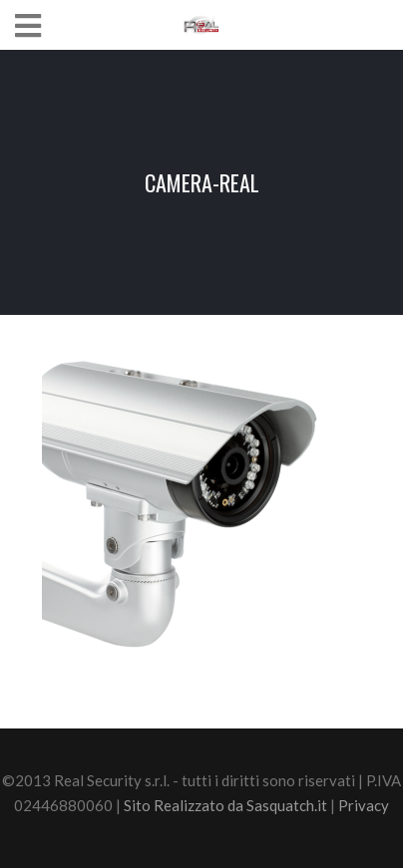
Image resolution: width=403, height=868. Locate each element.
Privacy (364, 805)
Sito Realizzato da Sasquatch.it (225, 805)
